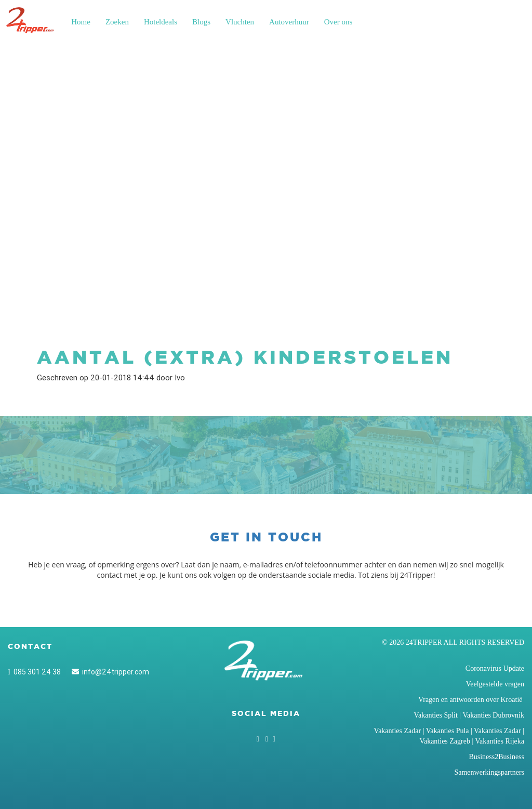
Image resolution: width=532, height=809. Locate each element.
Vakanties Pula (448, 731)
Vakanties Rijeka (500, 741)
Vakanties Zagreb (445, 741)
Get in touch (266, 537)
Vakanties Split (435, 715)
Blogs (201, 22)
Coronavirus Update (495, 668)
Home (81, 22)
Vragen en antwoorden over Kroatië (471, 700)
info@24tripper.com (110, 672)
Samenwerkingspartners (489, 772)
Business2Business (496, 757)
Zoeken (117, 22)
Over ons (338, 22)
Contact (30, 646)
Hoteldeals (161, 22)
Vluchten (240, 22)
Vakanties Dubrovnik (493, 715)
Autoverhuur (289, 22)
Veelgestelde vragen (495, 684)
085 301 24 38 (34, 672)
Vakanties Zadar (398, 731)
